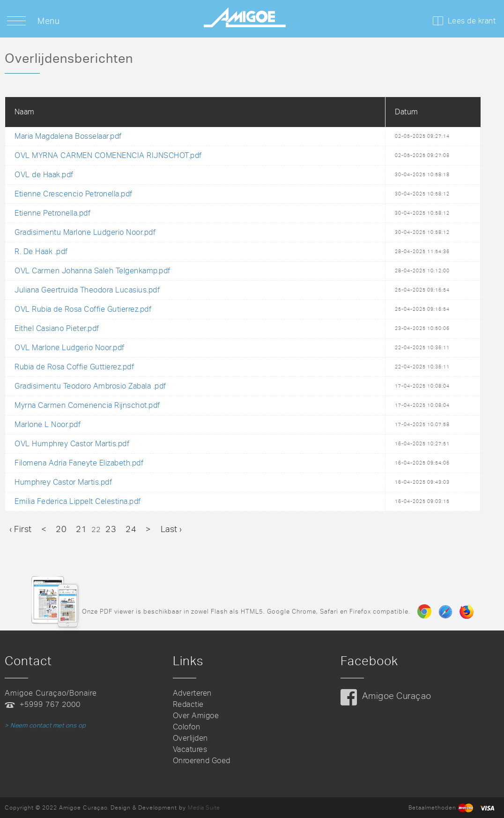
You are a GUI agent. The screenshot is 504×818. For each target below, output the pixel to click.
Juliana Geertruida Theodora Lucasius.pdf (87, 290)
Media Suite (204, 808)
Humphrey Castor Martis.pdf (63, 482)
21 (81, 529)
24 (131, 529)
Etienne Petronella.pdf (52, 213)
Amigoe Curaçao (397, 696)
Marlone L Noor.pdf (48, 424)
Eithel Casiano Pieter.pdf (57, 328)
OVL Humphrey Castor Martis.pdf (72, 444)
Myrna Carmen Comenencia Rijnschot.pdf (87, 405)
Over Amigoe (196, 716)
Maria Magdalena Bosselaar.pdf (68, 136)
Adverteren (192, 693)
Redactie (188, 704)
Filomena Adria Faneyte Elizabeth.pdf (79, 463)
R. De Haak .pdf (41, 251)
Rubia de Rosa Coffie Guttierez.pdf (74, 367)
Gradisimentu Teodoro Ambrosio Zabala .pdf (90, 386)
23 (111, 529)
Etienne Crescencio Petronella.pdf (74, 194)
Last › (171, 529)
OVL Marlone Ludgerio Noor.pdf (70, 348)
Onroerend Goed (202, 761)
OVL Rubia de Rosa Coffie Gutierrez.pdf (83, 309)
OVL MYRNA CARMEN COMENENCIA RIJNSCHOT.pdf (108, 155)
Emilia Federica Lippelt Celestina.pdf (78, 501)
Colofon (187, 727)
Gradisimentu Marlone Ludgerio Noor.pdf (85, 232)
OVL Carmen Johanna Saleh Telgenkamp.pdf (93, 271)
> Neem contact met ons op (45, 725)
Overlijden (190, 738)
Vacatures (190, 749)
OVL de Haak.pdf (44, 175)
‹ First (21, 529)
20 (61, 529)
